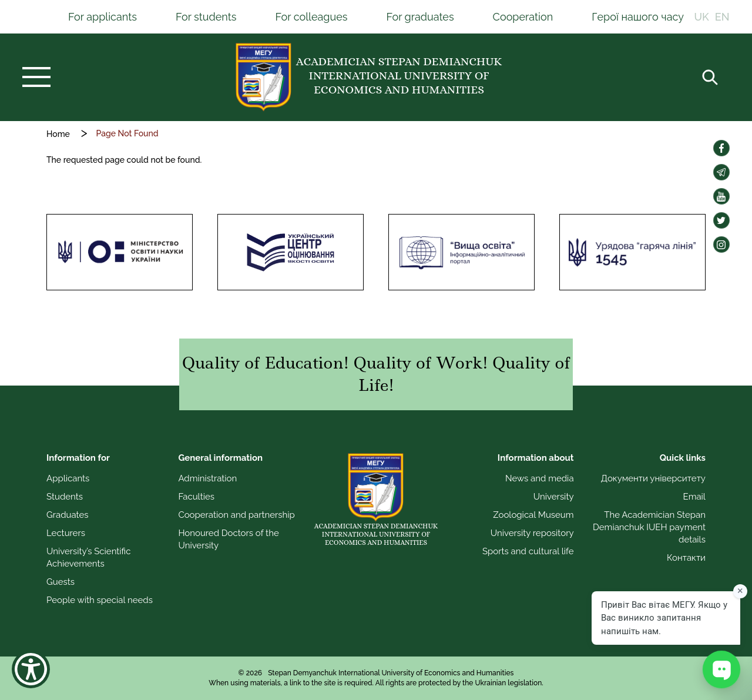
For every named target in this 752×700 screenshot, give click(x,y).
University (554, 497)
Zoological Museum (533, 515)
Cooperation (523, 17)
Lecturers (66, 533)
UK (702, 17)
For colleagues (311, 17)
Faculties (196, 497)
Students (65, 497)
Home (58, 134)
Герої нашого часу (638, 17)
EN (722, 17)
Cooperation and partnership (236, 515)
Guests (61, 582)
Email (694, 497)
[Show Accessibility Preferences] (31, 669)
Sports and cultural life (528, 551)
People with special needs (100, 600)
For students (206, 17)
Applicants (68, 478)
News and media (540, 478)
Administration (207, 478)
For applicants (103, 17)
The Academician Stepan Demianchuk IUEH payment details (649, 527)
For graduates (420, 17)
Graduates (67, 515)
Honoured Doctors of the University (228, 539)
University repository (532, 533)
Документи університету (653, 478)
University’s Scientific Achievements (88, 557)
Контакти (686, 558)
